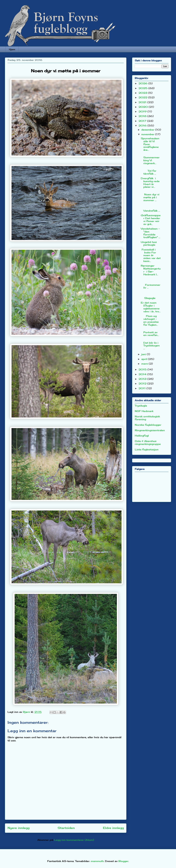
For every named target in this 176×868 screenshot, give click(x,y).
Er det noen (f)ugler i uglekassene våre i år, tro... (151, 307)
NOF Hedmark (144, 411)
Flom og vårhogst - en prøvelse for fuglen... (150, 320)
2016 (143, 125)
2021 (143, 102)
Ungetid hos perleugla (149, 243)
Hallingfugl (142, 436)
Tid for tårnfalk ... (151, 171)
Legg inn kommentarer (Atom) (74, 840)
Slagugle (151, 295)
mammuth (97, 861)
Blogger (123, 861)
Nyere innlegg (18, 828)
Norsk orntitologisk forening (147, 418)
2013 (143, 379)
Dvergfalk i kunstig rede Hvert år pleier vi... (150, 183)
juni (144, 354)
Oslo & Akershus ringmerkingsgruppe (148, 442)
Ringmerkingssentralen (150, 430)
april (145, 359)
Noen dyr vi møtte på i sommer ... (150, 196)
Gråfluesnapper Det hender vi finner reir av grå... (151, 220)
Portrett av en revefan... (151, 332)
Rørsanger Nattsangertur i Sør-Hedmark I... (151, 270)
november (148, 134)
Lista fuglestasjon (147, 449)
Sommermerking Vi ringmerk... (151, 159)
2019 (143, 111)
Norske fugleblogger (148, 425)
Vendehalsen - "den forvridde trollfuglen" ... (150, 233)
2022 (143, 97)
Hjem (12, 49)
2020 (144, 107)
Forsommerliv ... (151, 283)
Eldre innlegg (113, 828)
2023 (143, 93)
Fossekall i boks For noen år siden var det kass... (151, 255)
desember (148, 130)
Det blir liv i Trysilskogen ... (150, 344)
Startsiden (66, 828)
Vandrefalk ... (151, 208)
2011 (142, 388)
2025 (143, 88)
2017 (143, 121)
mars (145, 364)
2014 (143, 374)
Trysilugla (141, 406)
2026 (143, 83)
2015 (143, 369)
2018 (143, 116)
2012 (143, 383)
